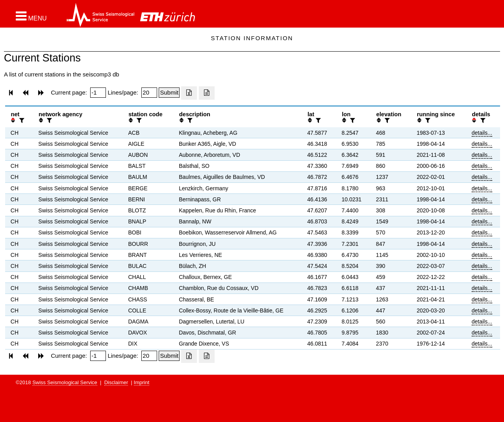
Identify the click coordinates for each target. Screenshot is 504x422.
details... (482, 133)
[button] (31, 16)
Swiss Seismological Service (65, 382)
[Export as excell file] (189, 93)
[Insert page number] (98, 93)
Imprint (142, 382)
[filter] (21, 120)
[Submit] (169, 93)
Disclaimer (116, 382)
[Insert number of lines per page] (149, 93)
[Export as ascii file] (207, 93)
